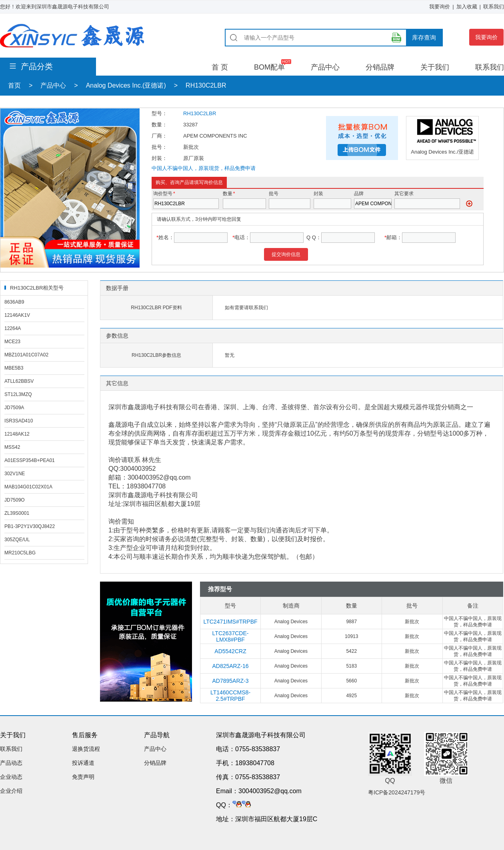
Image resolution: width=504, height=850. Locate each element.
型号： (159, 113)
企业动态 (11, 777)
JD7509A (14, 408)
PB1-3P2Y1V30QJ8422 (30, 526)
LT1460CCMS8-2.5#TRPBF (230, 696)
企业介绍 (11, 791)
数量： (159, 125)
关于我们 (435, 67)
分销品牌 (380, 67)
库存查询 (424, 37)
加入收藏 (467, 7)
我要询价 (440, 7)
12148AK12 (17, 434)
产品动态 (11, 763)
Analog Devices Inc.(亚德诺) (126, 85)
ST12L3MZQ (18, 394)
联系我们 (494, 7)
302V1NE (15, 474)
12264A (13, 328)
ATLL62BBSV (19, 381)
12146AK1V (17, 315)
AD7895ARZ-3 (230, 681)
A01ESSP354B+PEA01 (30, 460)
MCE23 (12, 342)
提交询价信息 (286, 254)
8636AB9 (14, 302)
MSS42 (12, 447)
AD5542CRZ (230, 651)
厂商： (159, 136)
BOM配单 (269, 67)
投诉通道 (83, 763)
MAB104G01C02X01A (28, 487)
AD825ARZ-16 (230, 666)
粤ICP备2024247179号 (397, 792)
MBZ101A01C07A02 (26, 355)
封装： (159, 158)
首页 (14, 85)
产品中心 (325, 67)
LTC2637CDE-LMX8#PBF (231, 636)
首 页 (220, 67)
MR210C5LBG (20, 553)
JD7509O (15, 500)
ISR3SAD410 (19, 421)
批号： (159, 147)
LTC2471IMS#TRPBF (230, 622)
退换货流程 (86, 749)
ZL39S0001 (17, 513)
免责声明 (83, 777)
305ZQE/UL (17, 540)
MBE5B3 (14, 368)
